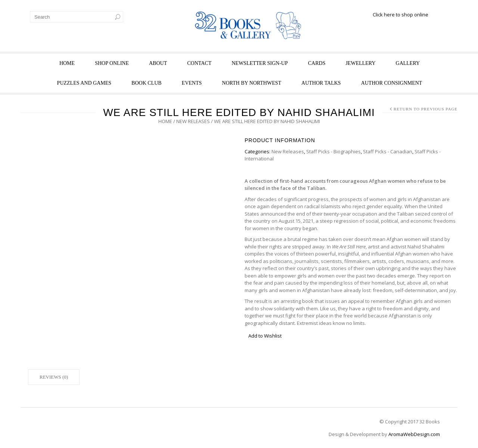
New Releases (193, 121)
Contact (199, 63)
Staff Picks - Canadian (388, 151)
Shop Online (112, 63)
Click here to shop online (401, 15)
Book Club (147, 83)
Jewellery (360, 63)
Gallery (408, 63)
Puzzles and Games (84, 83)
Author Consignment (392, 83)
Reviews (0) (54, 377)
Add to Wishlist (265, 336)
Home (67, 63)
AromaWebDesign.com (414, 434)
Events (192, 83)
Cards (317, 63)
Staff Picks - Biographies (333, 151)
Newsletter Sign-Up (260, 63)
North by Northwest (252, 83)
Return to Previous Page (426, 109)
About (158, 63)
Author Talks (321, 83)
